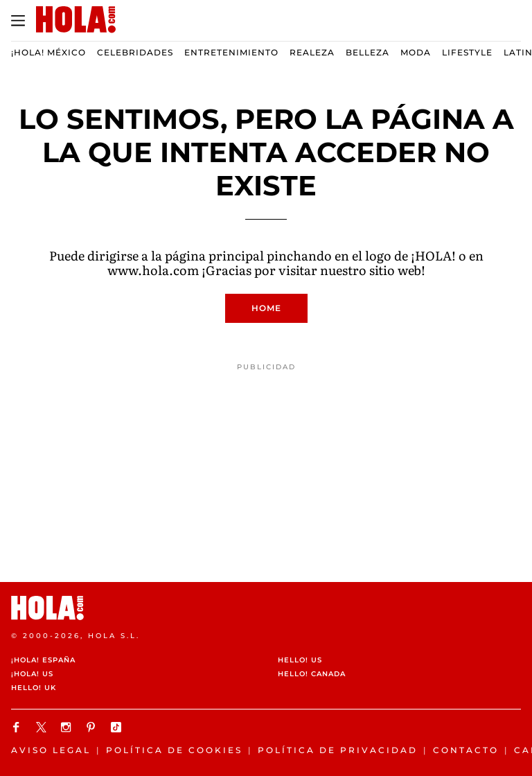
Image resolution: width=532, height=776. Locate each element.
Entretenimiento (231, 52)
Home (266, 308)
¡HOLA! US (32, 674)
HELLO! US (300, 660)
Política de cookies (174, 750)
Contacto (466, 750)
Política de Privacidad (338, 750)
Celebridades (135, 52)
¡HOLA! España (43, 660)
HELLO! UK (34, 688)
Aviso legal (51, 750)
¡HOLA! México (48, 52)
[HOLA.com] (266, 608)
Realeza (312, 52)
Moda (416, 52)
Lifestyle (467, 52)
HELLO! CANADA (312, 674)
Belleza (367, 52)
